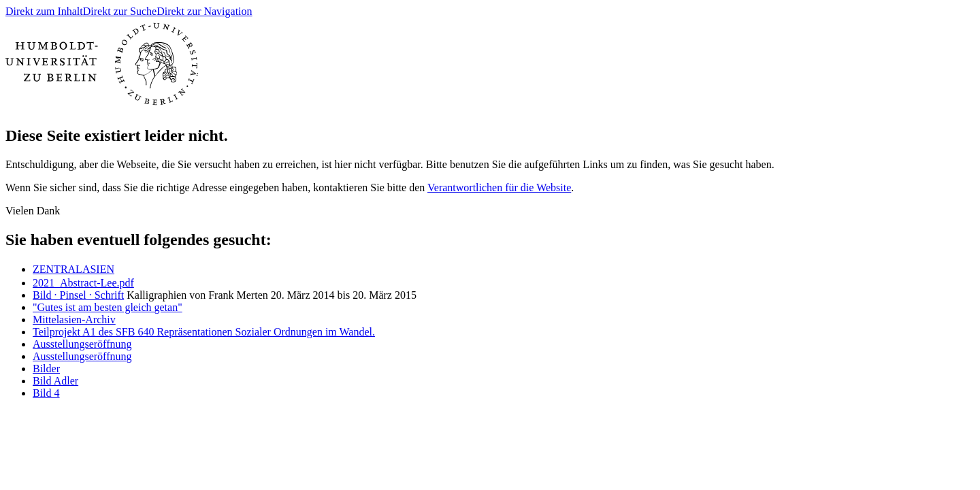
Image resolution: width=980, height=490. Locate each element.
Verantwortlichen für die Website (499, 187)
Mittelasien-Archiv (74, 320)
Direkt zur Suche (120, 11)
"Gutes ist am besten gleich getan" (108, 307)
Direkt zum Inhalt (44, 11)
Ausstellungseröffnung (82, 344)
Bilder (46, 369)
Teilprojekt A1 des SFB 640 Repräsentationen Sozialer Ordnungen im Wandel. (204, 332)
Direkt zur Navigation (204, 11)
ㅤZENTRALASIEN (73, 269)
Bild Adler (55, 381)
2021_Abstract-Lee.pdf (83, 283)
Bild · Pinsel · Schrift (78, 295)
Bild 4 (46, 393)
